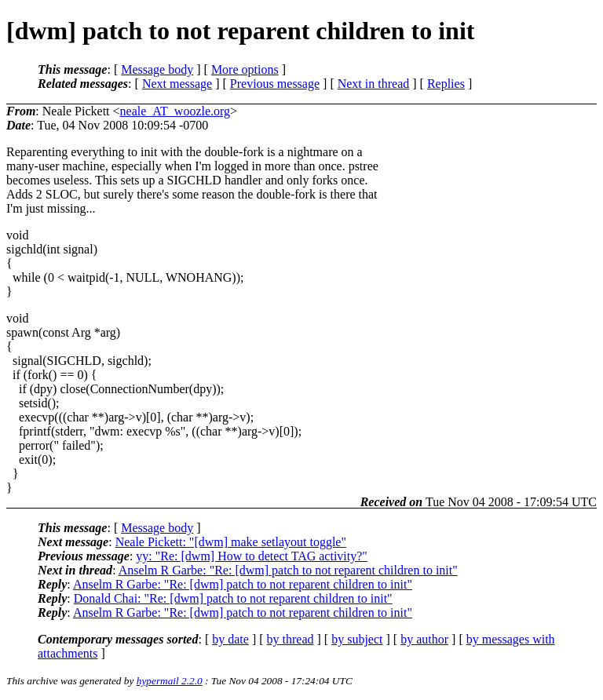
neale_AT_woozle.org (175, 111)
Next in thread (374, 84)
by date (230, 639)
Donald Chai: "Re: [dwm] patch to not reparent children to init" (233, 598)
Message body (157, 69)
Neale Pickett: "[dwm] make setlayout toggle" (231, 542)
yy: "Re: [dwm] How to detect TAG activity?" (252, 556)
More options (245, 69)
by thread (291, 639)
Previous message (275, 84)
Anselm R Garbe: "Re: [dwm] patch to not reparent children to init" (288, 570)
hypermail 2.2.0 (170, 681)
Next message (177, 84)
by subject (357, 639)
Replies (446, 84)
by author (424, 639)
